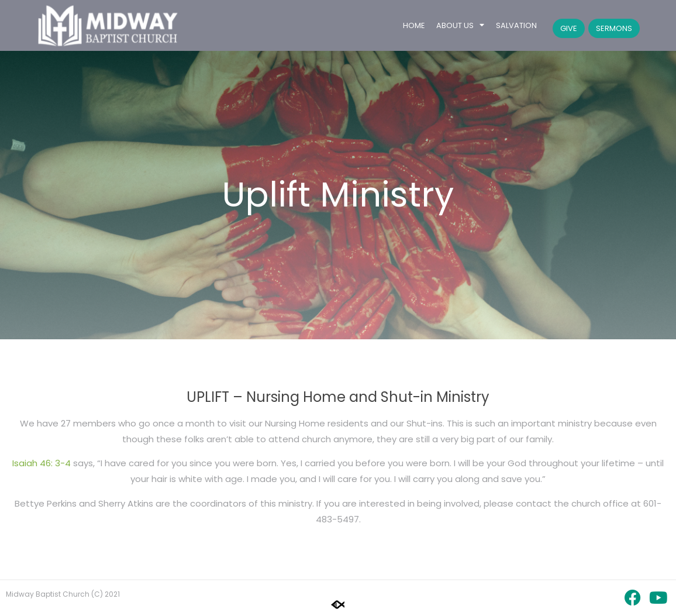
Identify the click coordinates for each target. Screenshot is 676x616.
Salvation (516, 25)
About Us (460, 25)
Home (414, 25)
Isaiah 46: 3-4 (42, 463)
